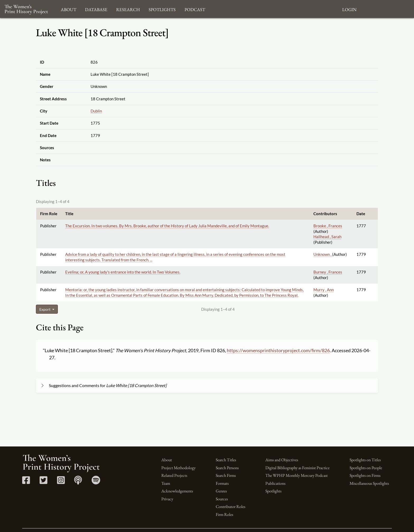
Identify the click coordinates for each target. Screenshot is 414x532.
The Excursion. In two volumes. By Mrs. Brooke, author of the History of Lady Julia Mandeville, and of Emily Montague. (167, 226)
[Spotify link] (96, 482)
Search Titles (226, 460)
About (167, 460)
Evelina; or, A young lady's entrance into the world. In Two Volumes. (123, 272)
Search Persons (227, 468)
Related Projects (174, 475)
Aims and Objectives (282, 460)
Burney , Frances (328, 272)
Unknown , (323, 254)
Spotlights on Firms (365, 475)
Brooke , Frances (328, 226)
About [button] (69, 9)
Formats (222, 483)
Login (349, 9)
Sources (222, 499)
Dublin (96, 111)
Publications (275, 483)
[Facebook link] (26, 482)
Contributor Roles (230, 507)
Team (166, 483)
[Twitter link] (43, 482)
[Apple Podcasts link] (78, 482)
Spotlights (273, 491)
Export (45, 309)
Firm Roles (224, 514)
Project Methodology (178, 468)
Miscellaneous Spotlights (369, 483)
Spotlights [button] (162, 9)
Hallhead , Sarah (327, 237)
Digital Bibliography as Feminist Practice (297, 468)
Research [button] (128, 9)
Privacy (167, 499)
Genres (221, 491)
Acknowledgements (177, 491)
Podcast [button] (195, 9)
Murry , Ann (324, 290)
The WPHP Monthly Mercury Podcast (297, 475)
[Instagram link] (61, 482)
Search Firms (226, 475)
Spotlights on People (366, 468)
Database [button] (96, 9)
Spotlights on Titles (365, 460)
